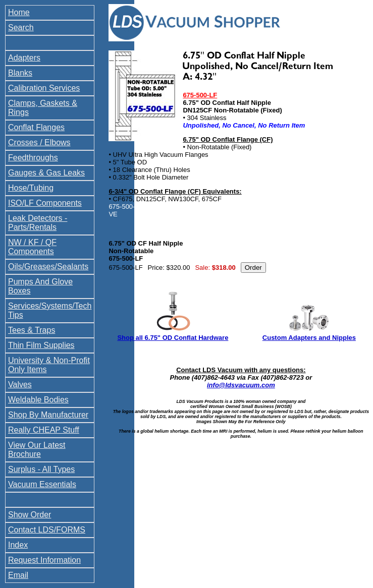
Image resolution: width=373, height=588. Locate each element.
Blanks (20, 73)
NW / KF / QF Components (32, 247)
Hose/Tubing (31, 188)
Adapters (24, 58)
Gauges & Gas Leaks (46, 173)
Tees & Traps (32, 330)
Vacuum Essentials (42, 484)
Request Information (44, 560)
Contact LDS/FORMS (47, 530)
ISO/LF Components (45, 203)
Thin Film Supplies (41, 345)
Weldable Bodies (38, 400)
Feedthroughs (33, 158)
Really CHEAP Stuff (44, 430)
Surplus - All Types (41, 469)
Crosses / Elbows (39, 142)
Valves (20, 385)
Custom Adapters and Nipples (309, 338)
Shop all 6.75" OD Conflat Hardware (173, 338)
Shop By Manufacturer (48, 415)
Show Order (30, 515)
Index (18, 545)
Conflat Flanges (36, 127)
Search (21, 27)
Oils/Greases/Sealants (48, 267)
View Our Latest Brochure (37, 450)
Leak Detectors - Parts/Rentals (38, 223)
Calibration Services (44, 88)
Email (18, 575)
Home (19, 12)
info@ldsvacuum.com (241, 385)
